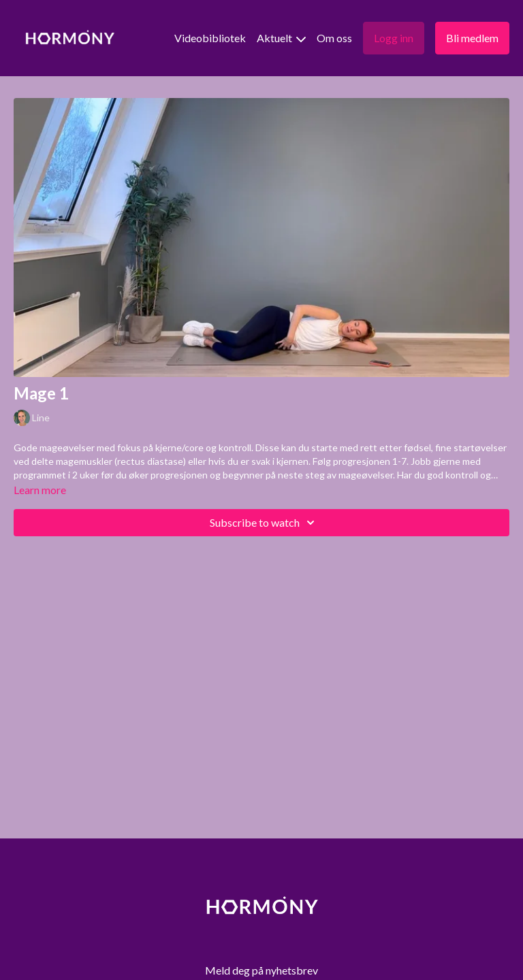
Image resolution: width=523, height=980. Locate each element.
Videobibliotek (210, 38)
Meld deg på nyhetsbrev (261, 970)
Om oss (334, 38)
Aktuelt (281, 38)
